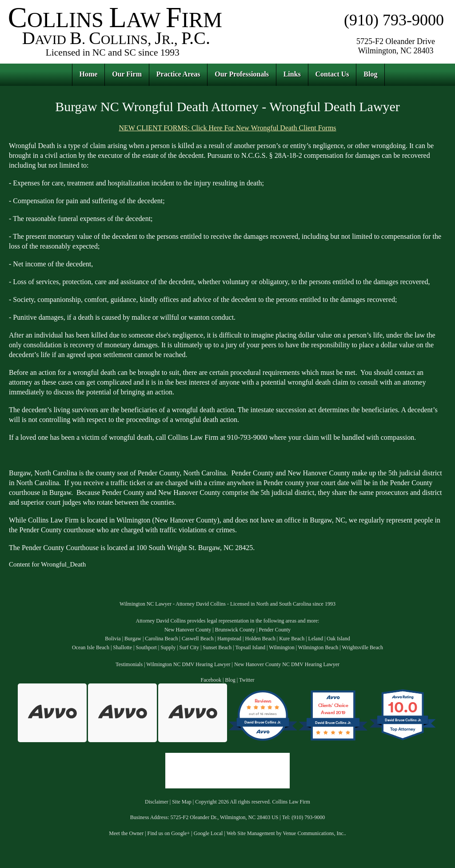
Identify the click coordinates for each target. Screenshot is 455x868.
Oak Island (338, 639)
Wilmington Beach (318, 647)
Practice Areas (178, 74)
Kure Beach (292, 639)
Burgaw (133, 639)
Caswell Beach (198, 639)
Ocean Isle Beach (91, 647)
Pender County (275, 630)
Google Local (208, 833)
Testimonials (129, 664)
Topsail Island (250, 647)
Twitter (247, 680)
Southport (146, 647)
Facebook (211, 680)
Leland (316, 639)
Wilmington (282, 647)
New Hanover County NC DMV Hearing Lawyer (287, 664)
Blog (370, 74)
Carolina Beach (161, 639)
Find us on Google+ (169, 833)
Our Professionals (242, 74)
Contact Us (332, 74)
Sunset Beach (217, 647)
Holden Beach (260, 639)
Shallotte (122, 647)
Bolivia (113, 639)
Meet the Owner (126, 833)
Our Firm (127, 74)
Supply (168, 647)
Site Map (182, 802)
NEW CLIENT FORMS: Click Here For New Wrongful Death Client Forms (227, 128)
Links (292, 74)
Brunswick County (235, 630)
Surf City (189, 647)
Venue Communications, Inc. (313, 833)
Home (89, 74)
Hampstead (229, 639)
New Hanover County (188, 630)
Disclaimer (157, 802)
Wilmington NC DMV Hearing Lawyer (188, 664)
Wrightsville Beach (363, 647)
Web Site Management (251, 833)
